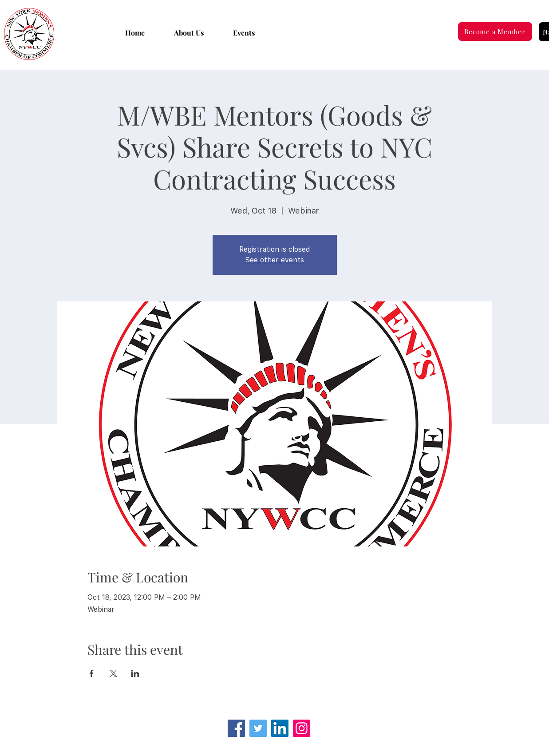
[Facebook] (236, 728)
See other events (274, 260)
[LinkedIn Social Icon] (280, 728)
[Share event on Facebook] (92, 673)
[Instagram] (302, 728)
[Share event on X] (113, 673)
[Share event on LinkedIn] (135, 673)
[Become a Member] (495, 32)
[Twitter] (258, 728)
